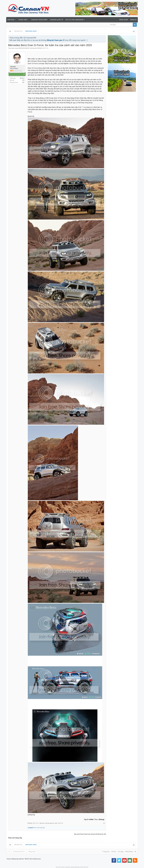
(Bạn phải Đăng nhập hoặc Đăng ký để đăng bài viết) (90, 834)
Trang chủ (106, 852)
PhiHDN (39, 48)
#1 (104, 823)
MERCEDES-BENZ (24, 48)
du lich (58, 867)
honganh (31, 828)
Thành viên (23, 20)
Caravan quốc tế (56, 20)
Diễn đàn (11, 20)
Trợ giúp (121, 852)
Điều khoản (129, 852)
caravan (68, 867)
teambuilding (75, 867)
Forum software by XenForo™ (24, 859)
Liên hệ (113, 852)
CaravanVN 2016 (18, 852)
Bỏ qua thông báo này (104, 38)
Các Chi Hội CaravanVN (74, 20)
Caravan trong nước (39, 20)
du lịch (63, 867)
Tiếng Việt (31, 852)
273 (23, 80)
